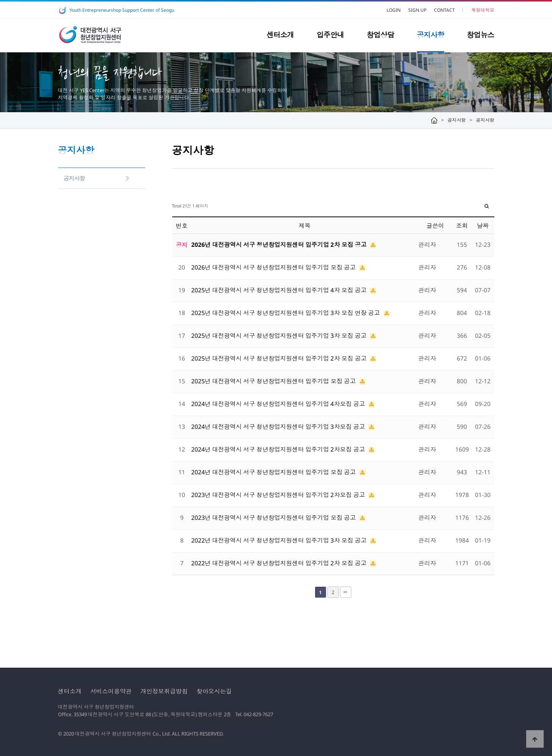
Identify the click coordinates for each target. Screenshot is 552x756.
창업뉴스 (481, 35)
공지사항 (431, 35)
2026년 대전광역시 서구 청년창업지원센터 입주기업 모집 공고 (274, 267)
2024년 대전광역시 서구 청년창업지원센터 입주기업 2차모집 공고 (279, 449)
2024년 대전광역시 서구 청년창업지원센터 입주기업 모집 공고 (274, 472)
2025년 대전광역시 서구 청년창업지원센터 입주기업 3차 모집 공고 (280, 336)
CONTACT (444, 10)
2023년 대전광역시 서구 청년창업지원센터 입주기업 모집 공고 (274, 518)
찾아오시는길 (214, 691)
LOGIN (394, 10)
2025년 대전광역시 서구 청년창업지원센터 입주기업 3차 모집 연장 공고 (286, 313)
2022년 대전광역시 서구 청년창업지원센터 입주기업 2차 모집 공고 (280, 563)
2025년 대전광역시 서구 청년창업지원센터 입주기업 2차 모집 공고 (280, 358)
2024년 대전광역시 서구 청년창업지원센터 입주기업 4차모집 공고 (279, 404)
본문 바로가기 (0, 0)
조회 (462, 226)
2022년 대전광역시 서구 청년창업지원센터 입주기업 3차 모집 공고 (280, 540)
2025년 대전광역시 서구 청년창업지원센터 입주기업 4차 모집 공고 (280, 290)
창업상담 (381, 35)
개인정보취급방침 (164, 691)
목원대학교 (483, 10)
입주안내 (330, 35)
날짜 (483, 226)
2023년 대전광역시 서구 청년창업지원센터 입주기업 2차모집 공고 (279, 495)
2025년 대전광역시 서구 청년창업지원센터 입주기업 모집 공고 (274, 381)
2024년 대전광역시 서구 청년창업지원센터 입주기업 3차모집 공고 (279, 427)
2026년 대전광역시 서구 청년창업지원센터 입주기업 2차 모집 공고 (280, 245)
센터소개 (280, 35)
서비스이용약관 (111, 691)
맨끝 (346, 592)
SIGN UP (417, 10)
